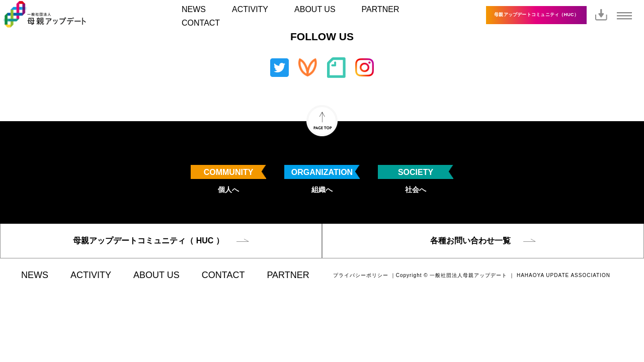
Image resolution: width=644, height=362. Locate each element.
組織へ (322, 179)
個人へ (228, 179)
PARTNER (381, 9)
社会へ (416, 179)
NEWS (194, 9)
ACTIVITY (250, 9)
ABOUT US (315, 9)
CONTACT (201, 23)
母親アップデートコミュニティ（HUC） (536, 15)
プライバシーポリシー (361, 275)
